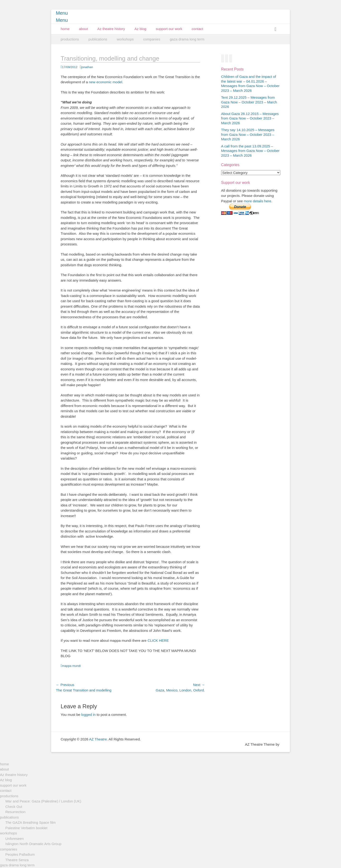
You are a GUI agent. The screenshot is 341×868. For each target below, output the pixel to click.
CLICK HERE (158, 640)
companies (152, 39)
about (84, 29)
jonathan (87, 67)
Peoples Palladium (20, 854)
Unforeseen (15, 839)
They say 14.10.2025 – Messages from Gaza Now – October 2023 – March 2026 (248, 134)
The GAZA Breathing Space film (31, 822)
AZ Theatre (98, 739)
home (65, 29)
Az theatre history (111, 29)
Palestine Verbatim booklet (27, 828)
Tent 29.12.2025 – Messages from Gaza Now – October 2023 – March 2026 (249, 102)
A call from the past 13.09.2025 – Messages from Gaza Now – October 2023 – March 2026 (250, 151)
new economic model (105, 82)
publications (98, 39)
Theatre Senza (17, 860)
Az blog (140, 29)
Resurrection (16, 812)
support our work (169, 29)
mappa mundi (71, 666)
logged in (88, 715)
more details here (258, 201)
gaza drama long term (187, 39)
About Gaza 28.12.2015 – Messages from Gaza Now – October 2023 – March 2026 (250, 118)
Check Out (14, 807)
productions (70, 39)
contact (197, 29)
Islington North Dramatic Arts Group (34, 844)
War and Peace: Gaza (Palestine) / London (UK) (43, 801)
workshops (125, 39)
